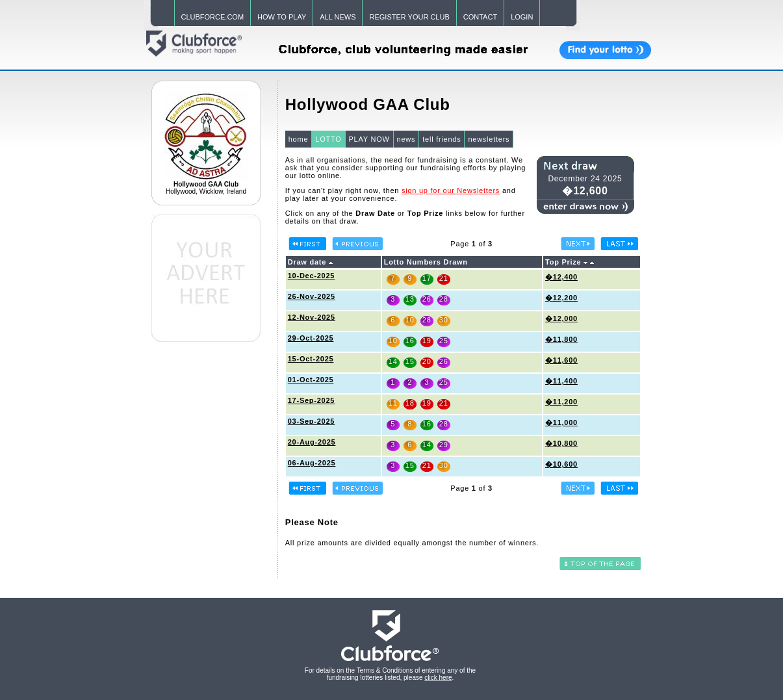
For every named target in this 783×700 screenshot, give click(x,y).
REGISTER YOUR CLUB (409, 17)
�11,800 (561, 339)
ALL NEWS (338, 17)
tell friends (442, 139)
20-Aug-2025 (312, 442)
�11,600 (561, 360)
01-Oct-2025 (311, 380)
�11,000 (561, 422)
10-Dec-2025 (311, 276)
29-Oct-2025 (311, 338)
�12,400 (561, 277)
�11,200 (561, 402)
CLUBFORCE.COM (213, 17)
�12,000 (561, 318)
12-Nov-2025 (312, 317)
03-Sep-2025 (311, 421)
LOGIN (522, 17)
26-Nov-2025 (312, 296)
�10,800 (561, 443)
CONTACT (480, 17)
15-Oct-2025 (311, 359)
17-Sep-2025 (311, 400)
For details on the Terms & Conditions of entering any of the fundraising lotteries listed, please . (390, 674)
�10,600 (561, 464)
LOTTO (328, 139)
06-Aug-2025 (312, 463)
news (406, 139)
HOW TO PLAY (282, 17)
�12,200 (561, 298)
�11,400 (561, 381)
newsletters (489, 139)
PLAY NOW (369, 139)
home (299, 139)
